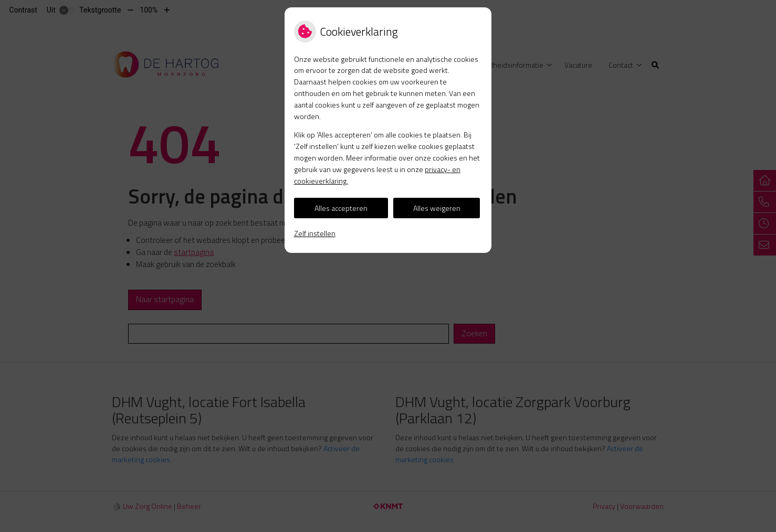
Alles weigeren (437, 208)
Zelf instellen (315, 233)
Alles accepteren (341, 208)
